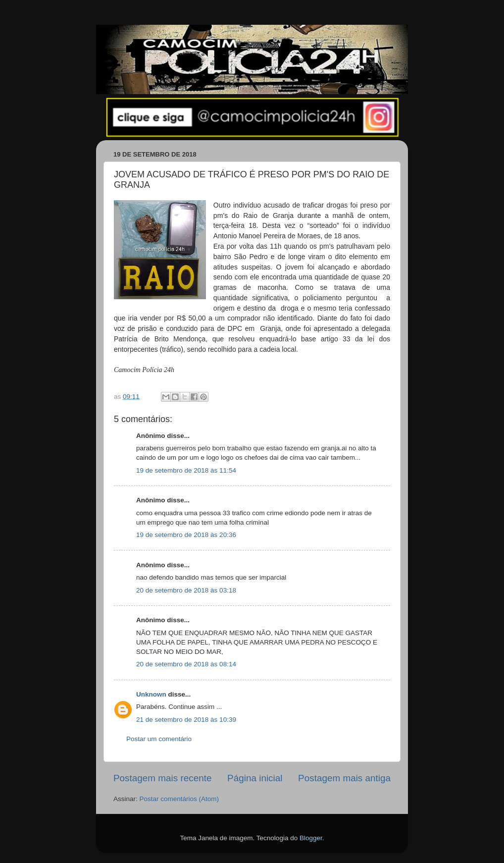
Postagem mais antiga (344, 778)
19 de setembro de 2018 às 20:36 (186, 535)
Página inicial (255, 778)
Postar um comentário (159, 739)
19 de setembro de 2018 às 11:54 (186, 470)
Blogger (311, 838)
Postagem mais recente (162, 778)
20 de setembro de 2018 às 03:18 (186, 590)
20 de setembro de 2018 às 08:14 (186, 664)
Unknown (151, 694)
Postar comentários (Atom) (179, 799)
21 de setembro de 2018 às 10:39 (186, 720)
